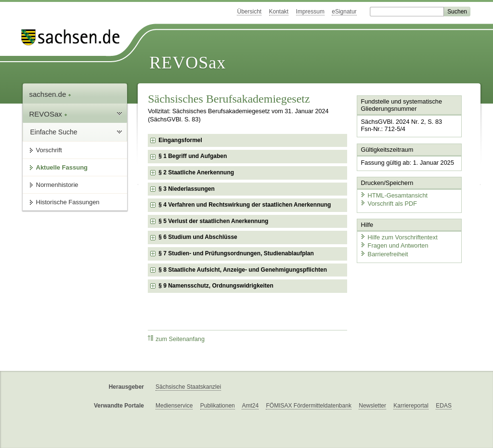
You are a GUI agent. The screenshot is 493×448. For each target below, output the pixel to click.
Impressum (310, 12)
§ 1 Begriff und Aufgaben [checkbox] (193, 156)
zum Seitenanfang (176, 339)
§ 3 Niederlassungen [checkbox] (187, 189)
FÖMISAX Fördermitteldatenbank (308, 406)
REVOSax (188, 63)
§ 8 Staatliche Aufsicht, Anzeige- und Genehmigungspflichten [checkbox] (243, 270)
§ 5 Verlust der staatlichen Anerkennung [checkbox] (213, 221)
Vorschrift (49, 150)
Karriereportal (411, 406)
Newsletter (372, 406)
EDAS (444, 406)
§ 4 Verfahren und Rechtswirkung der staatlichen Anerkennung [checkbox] (245, 205)
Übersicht (249, 12)
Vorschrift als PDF (389, 204)
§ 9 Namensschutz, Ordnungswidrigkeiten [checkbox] (216, 286)
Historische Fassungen (68, 202)
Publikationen (218, 406)
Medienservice (174, 406)
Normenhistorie (57, 185)
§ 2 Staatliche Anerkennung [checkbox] (196, 172)
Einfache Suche (54, 132)
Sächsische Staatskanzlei (188, 387)
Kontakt (279, 12)
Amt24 (250, 406)
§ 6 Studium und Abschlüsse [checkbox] (198, 237)
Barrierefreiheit (384, 254)
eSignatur (344, 12)
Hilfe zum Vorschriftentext (399, 237)
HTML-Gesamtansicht (394, 195)
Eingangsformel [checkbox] (180, 140)
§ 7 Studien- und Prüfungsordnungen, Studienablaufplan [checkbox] (236, 253)
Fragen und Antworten (394, 245)
